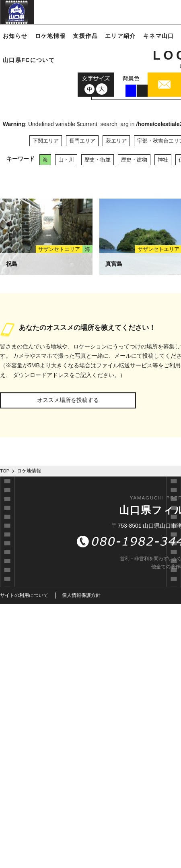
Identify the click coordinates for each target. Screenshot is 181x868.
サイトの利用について (24, 595)
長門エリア (82, 141)
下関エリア (46, 141)
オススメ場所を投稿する (68, 400)
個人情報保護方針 (81, 595)
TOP (5, 471)
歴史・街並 (98, 160)
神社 (163, 160)
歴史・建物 (134, 160)
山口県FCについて (29, 60)
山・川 (66, 160)
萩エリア (116, 141)
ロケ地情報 (50, 36)
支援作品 (85, 36)
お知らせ (15, 36)
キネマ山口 (159, 36)
